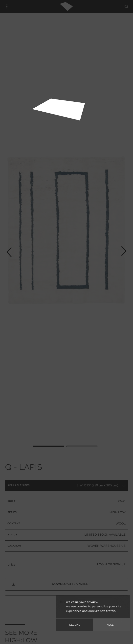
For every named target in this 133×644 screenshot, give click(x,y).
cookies (82, 607)
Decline (75, 625)
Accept (112, 625)
